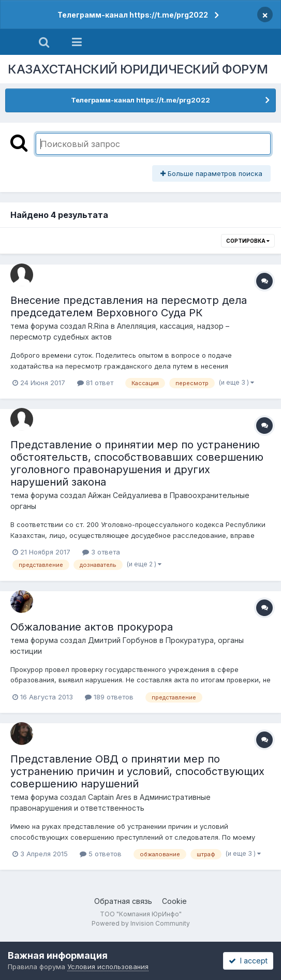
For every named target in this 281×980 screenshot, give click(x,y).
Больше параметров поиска (211, 173)
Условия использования (108, 967)
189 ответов (109, 697)
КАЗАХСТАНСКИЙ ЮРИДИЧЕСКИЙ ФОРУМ (138, 69)
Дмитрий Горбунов (123, 640)
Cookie (174, 901)
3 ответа (101, 552)
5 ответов (101, 854)
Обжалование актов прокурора (92, 627)
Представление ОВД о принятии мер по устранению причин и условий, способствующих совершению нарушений (137, 771)
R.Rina (98, 326)
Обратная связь (123, 901)
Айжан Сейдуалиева (125, 495)
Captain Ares (110, 797)
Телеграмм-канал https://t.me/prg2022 (133, 15)
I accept (248, 961)
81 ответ (95, 383)
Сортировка (248, 241)
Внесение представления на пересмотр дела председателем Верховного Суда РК (129, 306)
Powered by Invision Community (141, 923)
